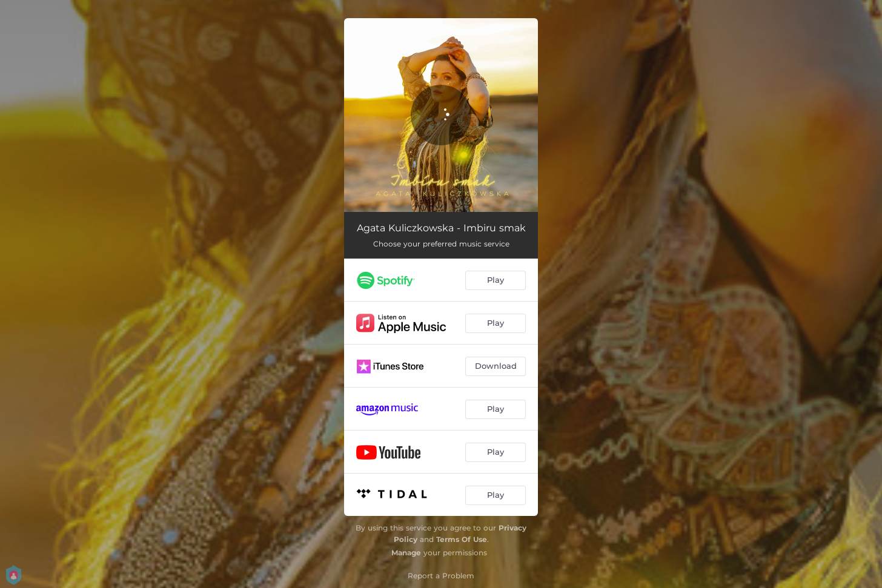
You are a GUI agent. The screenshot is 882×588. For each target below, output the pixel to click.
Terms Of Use (462, 539)
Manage (406, 553)
